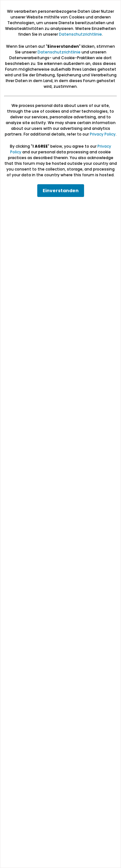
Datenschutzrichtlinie (80, 34)
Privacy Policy (103, 134)
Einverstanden (61, 191)
